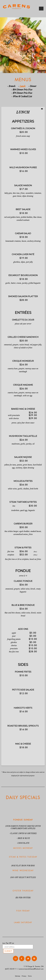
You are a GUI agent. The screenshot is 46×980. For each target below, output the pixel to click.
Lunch (23, 86)
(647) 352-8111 (11, 969)
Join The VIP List (8, 943)
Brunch (12, 86)
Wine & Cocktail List (23, 96)
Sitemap (17, 976)
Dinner (33, 86)
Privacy (24, 976)
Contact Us (7, 959)
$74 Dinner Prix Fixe (23, 93)
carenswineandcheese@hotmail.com (31, 969)
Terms (30, 976)
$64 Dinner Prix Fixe (23, 90)
